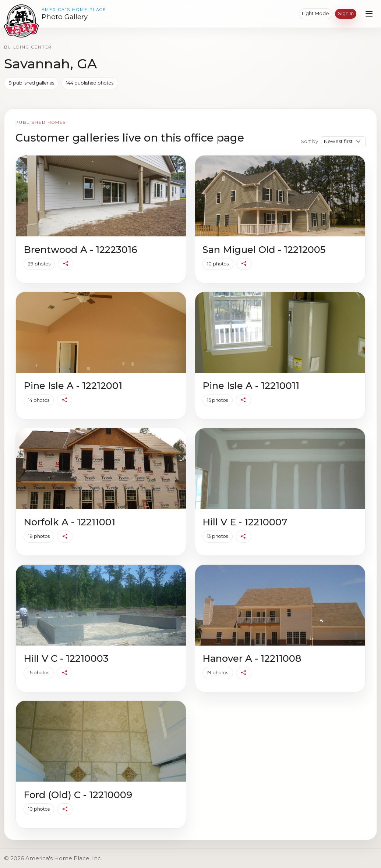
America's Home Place (74, 10)
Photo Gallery (65, 17)
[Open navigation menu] (369, 14)
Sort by (309, 141)
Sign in (346, 13)
